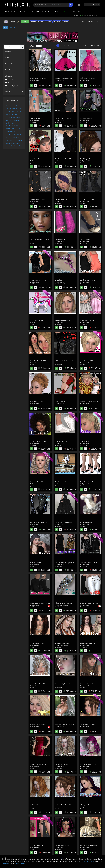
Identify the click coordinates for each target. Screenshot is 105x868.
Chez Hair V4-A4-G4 (87, 684)
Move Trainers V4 (11, 106)
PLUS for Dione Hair (62, 643)
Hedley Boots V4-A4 (12, 123)
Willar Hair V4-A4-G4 (87, 361)
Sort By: (91, 46)
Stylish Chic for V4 (12, 132)
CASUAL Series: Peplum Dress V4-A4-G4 (69, 563)
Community (47, 12)
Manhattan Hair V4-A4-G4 (38, 361)
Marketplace (10, 12)
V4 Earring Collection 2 (37, 845)
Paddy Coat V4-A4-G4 (37, 199)
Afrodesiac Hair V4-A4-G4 (38, 442)
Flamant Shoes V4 (61, 401)
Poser (73, 12)
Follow (25, 22)
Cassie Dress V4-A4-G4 (13, 112)
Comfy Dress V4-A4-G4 (88, 280)
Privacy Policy (20, 863)
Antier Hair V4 (85, 442)
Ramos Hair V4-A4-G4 (88, 724)
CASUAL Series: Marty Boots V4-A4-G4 (43, 603)
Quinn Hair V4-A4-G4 (37, 482)
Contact (82, 12)
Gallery (48, 22)
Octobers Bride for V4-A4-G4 (65, 724)
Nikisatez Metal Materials (63, 603)
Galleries (35, 12)
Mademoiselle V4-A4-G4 (88, 845)
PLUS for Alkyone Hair (37, 805)
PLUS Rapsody (85, 159)
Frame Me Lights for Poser (64, 684)
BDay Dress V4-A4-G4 (88, 320)
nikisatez (34, 82)
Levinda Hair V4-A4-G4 (63, 805)
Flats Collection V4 (86, 482)
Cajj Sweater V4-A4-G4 (13, 117)
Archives (13, 28)
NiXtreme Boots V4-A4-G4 (39, 522)
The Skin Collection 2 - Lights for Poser (43, 240)
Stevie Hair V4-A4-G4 (37, 401)
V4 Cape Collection (86, 805)
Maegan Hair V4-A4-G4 (88, 765)
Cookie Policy (6, 863)
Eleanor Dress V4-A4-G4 (14, 109)
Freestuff (57, 22)
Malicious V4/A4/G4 (87, 119)
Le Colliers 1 (59, 280)
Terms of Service (89, 861)
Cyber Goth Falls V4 (62, 845)
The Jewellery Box (61, 482)
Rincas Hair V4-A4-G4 (88, 643)
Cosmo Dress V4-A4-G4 (38, 765)
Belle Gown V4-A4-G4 (13, 129)
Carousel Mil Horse (36, 320)
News (57, 12)
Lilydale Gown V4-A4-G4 (63, 522)
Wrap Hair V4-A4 (35, 159)
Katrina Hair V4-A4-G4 (37, 643)
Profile (33, 22)
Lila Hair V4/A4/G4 (61, 199)
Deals (65, 12)
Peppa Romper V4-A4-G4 (14, 140)
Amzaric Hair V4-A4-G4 (13, 146)
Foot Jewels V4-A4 (12, 126)
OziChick (65, 284)
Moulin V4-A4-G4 (86, 522)
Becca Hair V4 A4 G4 (12, 143)
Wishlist (65, 22)
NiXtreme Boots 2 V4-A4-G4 (64, 361)
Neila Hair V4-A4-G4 (37, 563)
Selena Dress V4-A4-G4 (38, 78)
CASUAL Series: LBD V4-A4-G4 (16, 135)
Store (41, 22)
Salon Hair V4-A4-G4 (12, 120)
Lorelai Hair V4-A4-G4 (37, 684)
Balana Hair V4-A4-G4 (13, 114)
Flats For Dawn (85, 240)
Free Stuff (23, 12)
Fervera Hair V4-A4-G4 (63, 765)
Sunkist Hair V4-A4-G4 (37, 724)
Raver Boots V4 (60, 240)
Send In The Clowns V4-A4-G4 (90, 401)
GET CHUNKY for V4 (13, 137)
